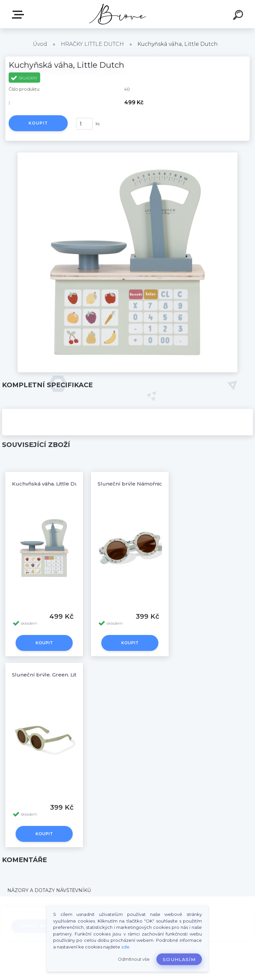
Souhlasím (179, 959)
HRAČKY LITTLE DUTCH (92, 44)
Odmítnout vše (134, 959)
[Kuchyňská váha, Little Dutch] (127, 155)
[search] (239, 16)
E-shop (19, 15)
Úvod (40, 44)
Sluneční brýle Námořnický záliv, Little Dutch (156, 484)
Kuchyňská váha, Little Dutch (49, 484)
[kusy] (84, 124)
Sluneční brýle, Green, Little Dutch (56, 675)
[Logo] (118, 14)
